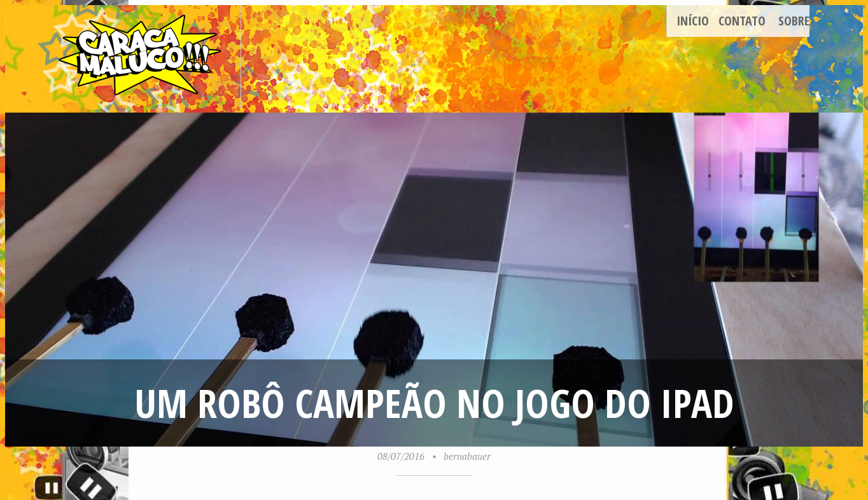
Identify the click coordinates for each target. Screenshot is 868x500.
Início (693, 21)
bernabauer (467, 456)
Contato (742, 21)
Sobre (794, 21)
